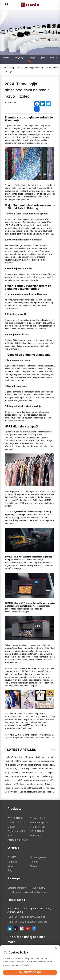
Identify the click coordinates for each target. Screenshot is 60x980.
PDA (10, 835)
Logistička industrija (18, 892)
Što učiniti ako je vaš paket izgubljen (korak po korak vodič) (31, 792)
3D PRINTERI (37, 831)
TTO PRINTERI (38, 827)
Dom (4, 68)
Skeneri (12, 827)
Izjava (42, 57)
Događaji (19, 57)
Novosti (53, 57)
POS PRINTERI (15, 818)
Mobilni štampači (16, 822)
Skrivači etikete (38, 818)
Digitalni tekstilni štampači (19, 831)
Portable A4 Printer (18, 840)
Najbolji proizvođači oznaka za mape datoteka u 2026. (29, 780)
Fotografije (36, 835)
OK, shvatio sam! (30, 972)
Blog (30, 61)
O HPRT (7, 57)
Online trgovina (38, 857)
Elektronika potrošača (41, 822)
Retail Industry (38, 888)
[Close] (56, 949)
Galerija (32, 57)
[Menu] (54, 5)
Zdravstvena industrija (41, 892)
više (53, 750)
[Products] (6, 5)
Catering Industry (17, 888)
